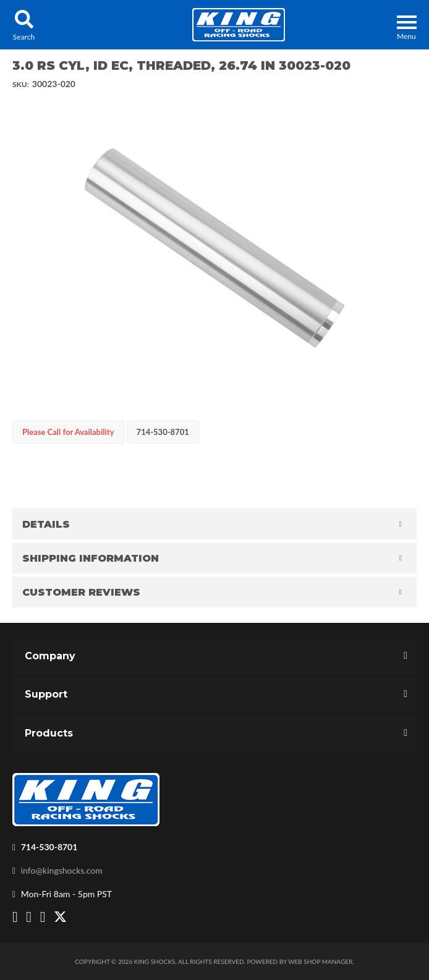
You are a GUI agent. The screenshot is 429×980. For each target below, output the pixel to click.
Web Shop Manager (320, 961)
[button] (24, 25)
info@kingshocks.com (62, 870)
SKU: (21, 84)
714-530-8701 (49, 847)
